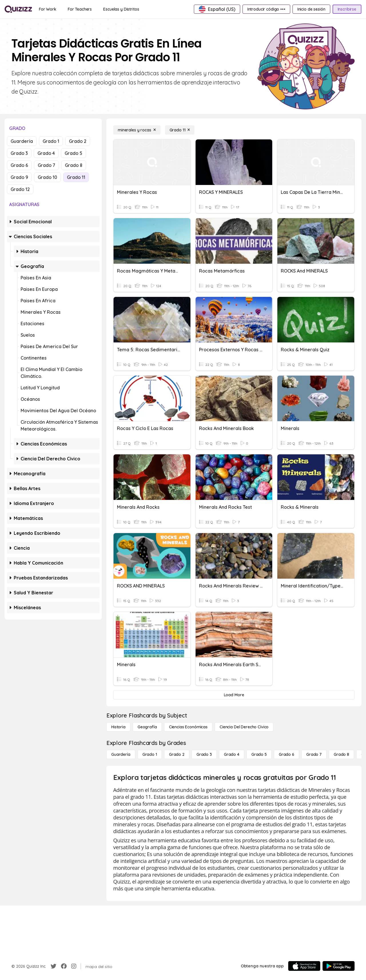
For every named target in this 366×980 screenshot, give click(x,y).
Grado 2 (78, 141)
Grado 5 (73, 153)
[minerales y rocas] (137, 130)
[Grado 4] (232, 754)
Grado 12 (20, 189)
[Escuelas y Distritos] (121, 9)
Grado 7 (46, 165)
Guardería (22, 141)
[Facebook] (64, 966)
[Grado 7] (314, 754)
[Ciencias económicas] (188, 727)
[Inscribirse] (347, 9)
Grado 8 (74, 165)
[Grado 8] (341, 754)
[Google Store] (339, 966)
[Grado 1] (150, 754)
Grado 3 (19, 153)
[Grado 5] (259, 754)
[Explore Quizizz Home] (18, 9)
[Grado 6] (287, 754)
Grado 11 (76, 177)
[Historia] (118, 727)
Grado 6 (19, 165)
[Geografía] (147, 727)
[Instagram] (74, 966)
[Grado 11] (180, 130)
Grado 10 (47, 177)
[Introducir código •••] (266, 9)
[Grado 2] (177, 754)
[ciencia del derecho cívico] (244, 727)
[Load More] (234, 695)
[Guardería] (121, 754)
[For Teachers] (80, 9)
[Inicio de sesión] (311, 9)
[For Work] (48, 9)
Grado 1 (51, 141)
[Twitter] (53, 966)
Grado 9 (19, 177)
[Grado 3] (204, 754)
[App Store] (304, 966)
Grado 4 (46, 153)
